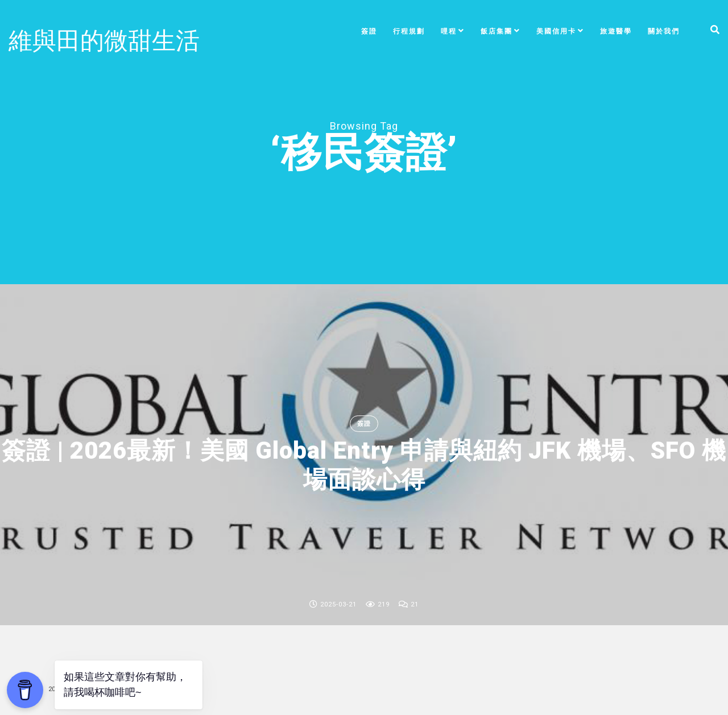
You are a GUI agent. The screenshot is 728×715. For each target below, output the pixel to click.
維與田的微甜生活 (104, 41)
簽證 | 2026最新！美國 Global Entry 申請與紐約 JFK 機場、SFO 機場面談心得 (364, 465)
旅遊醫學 (616, 31)
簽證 (369, 31)
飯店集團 (497, 31)
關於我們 (664, 31)
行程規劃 (409, 31)
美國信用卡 (556, 31)
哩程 (449, 31)
